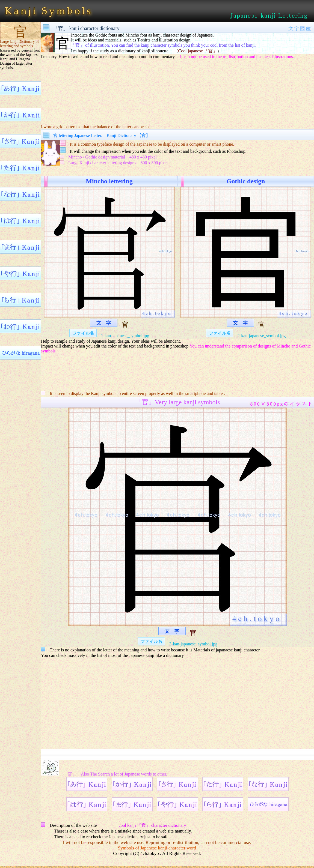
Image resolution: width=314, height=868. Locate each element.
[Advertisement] (177, 92)
